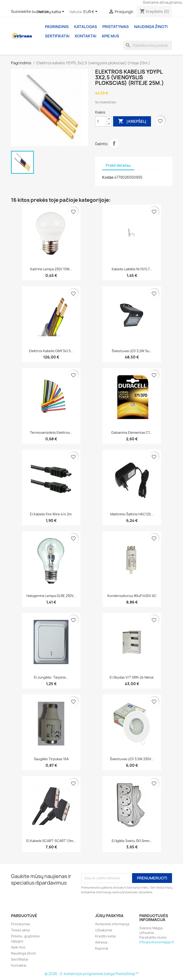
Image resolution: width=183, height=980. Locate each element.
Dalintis (114, 143)
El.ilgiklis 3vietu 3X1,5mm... (132, 841)
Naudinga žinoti (151, 27)
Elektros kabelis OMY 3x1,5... (51, 351)
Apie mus (110, 36)
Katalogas (86, 27)
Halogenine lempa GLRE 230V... (51, 596)
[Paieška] (148, 45)
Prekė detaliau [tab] (118, 165)
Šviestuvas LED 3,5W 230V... (132, 759)
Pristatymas (116, 27)
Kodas (108, 177)
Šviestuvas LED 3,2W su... (132, 351)
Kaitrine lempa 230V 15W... (51, 269)
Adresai (101, 942)
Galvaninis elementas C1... (132, 432)
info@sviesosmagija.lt (157, 942)
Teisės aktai (20, 930)
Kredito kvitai (105, 936)
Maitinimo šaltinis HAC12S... (132, 514)
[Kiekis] (101, 121)
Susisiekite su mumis (30, 11)
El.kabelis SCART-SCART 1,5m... (51, 841)
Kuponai (102, 948)
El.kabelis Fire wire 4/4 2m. (51, 514)
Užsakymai (104, 930)
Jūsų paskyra (109, 916)
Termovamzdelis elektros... (51, 432)
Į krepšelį (132, 121)
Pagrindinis (57, 27)
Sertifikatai (57, 36)
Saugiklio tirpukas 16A (51, 759)
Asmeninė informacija (112, 924)
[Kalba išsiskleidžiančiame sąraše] (51, 12)
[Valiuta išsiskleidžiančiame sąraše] (91, 12)
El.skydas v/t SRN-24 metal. (132, 677)
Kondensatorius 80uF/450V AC (132, 596)
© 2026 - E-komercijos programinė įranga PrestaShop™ (92, 974)
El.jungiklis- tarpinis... (51, 677)
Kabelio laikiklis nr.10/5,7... (132, 269)
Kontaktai (86, 36)
